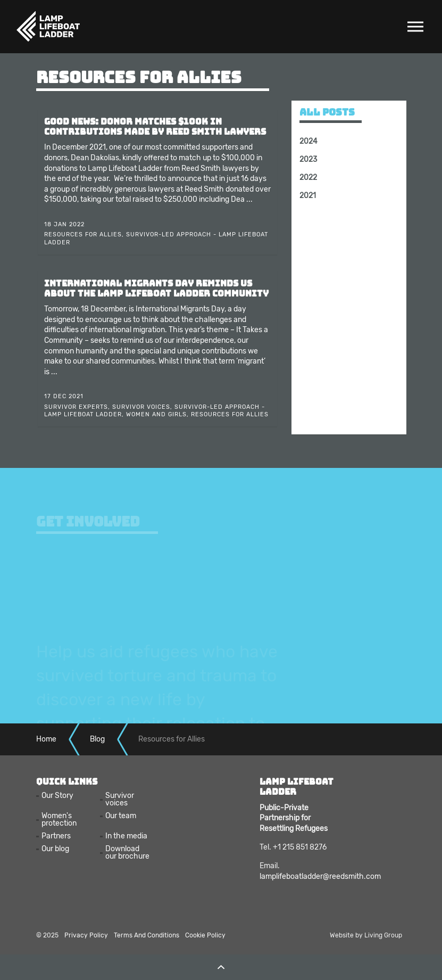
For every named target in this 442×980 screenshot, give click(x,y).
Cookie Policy (205, 935)
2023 (308, 159)
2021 (308, 196)
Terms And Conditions (147, 935)
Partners (56, 836)
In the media (126, 836)
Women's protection (59, 820)
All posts (327, 112)
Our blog (55, 849)
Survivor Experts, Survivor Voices (107, 407)
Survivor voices (120, 800)
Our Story (57, 796)
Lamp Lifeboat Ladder (48, 27)
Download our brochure (127, 853)
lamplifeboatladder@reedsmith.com (320, 876)
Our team (121, 816)
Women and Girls (156, 414)
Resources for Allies (83, 234)
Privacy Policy (86, 935)
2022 (308, 178)
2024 (308, 141)
